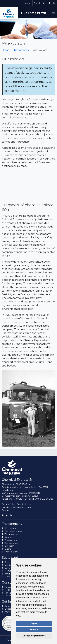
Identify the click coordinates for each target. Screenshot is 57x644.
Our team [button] (9, 546)
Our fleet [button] (9, 596)
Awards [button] (8, 537)
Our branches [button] (11, 543)
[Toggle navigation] (53, 13)
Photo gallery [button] (11, 552)
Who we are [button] (11, 528)
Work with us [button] (11, 612)
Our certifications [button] (13, 531)
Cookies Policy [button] (24, 504)
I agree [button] (34, 623)
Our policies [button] (10, 565)
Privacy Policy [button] (9, 504)
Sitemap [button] (6, 510)
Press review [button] (11, 540)
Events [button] (8, 549)
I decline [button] (34, 629)
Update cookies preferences (16, 507)
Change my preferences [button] (34, 636)
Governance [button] (11, 568)
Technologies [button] (11, 534)
